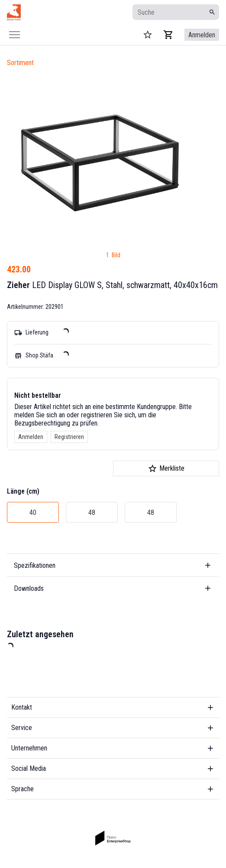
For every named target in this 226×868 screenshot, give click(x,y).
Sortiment (20, 63)
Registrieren (69, 437)
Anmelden (31, 437)
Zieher (18, 285)
